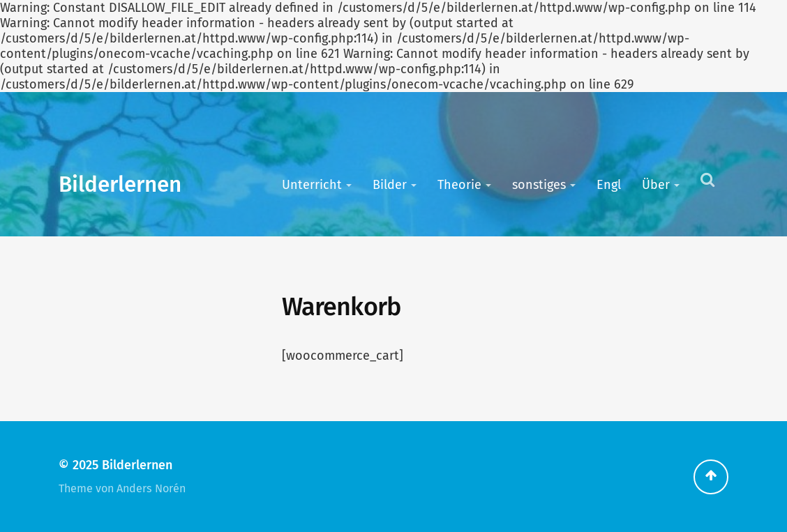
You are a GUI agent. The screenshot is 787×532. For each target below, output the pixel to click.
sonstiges (539, 185)
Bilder (390, 185)
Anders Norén (151, 488)
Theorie (459, 185)
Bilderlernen (120, 184)
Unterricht (312, 185)
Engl (609, 185)
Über (656, 185)
